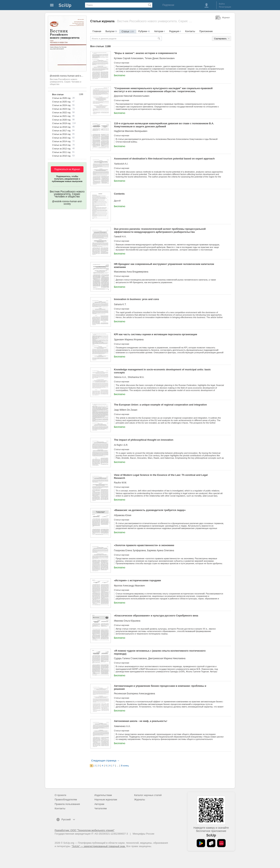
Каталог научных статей (148, 795)
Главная (97, 31)
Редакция (175, 31)
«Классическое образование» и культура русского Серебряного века (156, 616)
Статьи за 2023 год (61, 109)
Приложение (206, 31)
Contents (119, 194)
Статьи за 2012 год (61, 149)
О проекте (60, 795)
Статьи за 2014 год (61, 141)
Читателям (101, 808)
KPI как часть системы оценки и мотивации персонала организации (156, 334)
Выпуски (111, 31)
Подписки (168, 5)
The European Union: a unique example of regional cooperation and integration (160, 405)
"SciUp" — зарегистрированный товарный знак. (99, 846)
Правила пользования (67, 804)
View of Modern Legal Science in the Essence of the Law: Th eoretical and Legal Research (161, 476)
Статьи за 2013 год (61, 145)
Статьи (128, 32)
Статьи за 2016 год (61, 134)
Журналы (140, 799)
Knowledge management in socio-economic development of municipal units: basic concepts (162, 371)
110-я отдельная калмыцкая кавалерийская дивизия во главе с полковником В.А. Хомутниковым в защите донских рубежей (164, 125)
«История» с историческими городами (138, 580)
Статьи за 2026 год (61, 98)
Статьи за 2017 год (61, 131)
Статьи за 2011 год (61, 152)
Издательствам (103, 795)
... (118, 766)
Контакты (190, 31)
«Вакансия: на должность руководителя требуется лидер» (150, 510)
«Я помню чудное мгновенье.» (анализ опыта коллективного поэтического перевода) (160, 652)
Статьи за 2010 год (61, 156)
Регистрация (225, 7)
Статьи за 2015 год (61, 138)
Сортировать (220, 39)
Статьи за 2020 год (61, 120)
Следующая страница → (105, 761)
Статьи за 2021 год (61, 116)
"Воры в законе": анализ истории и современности (146, 53)
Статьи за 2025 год (61, 102)
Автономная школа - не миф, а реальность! (141, 721)
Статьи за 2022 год (61, 112)
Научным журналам (106, 799)
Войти (222, 4)
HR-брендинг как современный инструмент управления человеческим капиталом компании (164, 266)
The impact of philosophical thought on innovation (144, 440)
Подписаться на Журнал (67, 169)
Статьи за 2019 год (61, 123)
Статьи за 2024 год (61, 105)
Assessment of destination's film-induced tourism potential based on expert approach (164, 159)
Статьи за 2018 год (61, 127)
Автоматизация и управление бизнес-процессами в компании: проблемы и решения (160, 687)
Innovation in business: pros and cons (137, 299)
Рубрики (144, 31)
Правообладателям (66, 799)
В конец (125, 766)
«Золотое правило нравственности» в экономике (144, 545)
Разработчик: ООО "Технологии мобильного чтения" (85, 830)
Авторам (160, 31)
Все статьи (58, 94)
